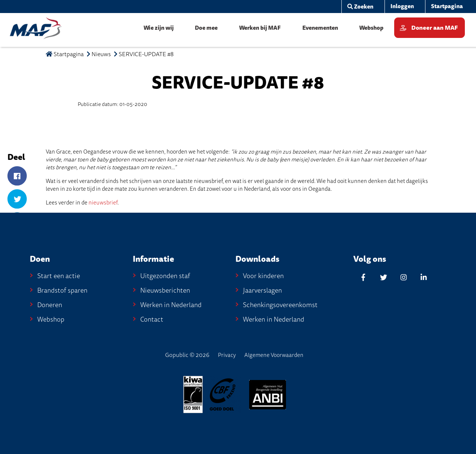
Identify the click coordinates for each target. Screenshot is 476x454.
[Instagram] (403, 277)
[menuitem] (357, 7)
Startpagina (65, 54)
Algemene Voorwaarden (274, 355)
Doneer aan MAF (435, 28)
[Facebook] (17, 176)
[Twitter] (17, 199)
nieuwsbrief (103, 203)
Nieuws (101, 54)
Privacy (227, 355)
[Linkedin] (424, 277)
